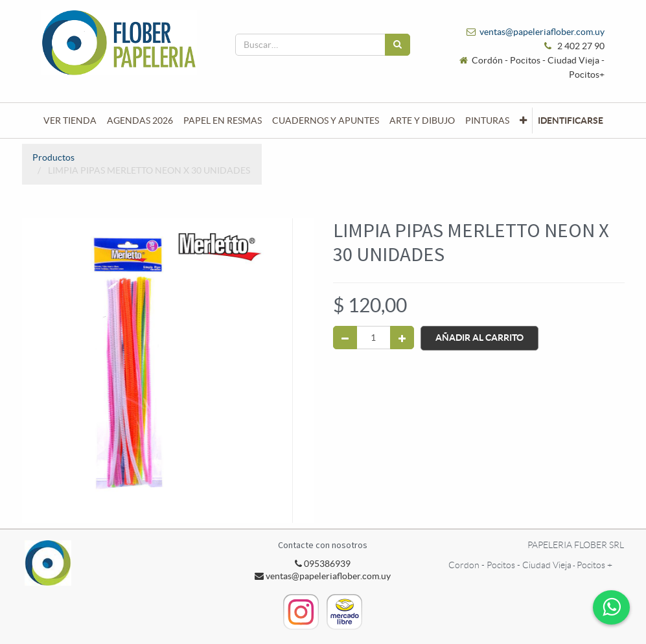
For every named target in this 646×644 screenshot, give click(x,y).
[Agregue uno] (402, 338)
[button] (523, 121)
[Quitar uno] (345, 338)
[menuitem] (70, 121)
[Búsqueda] (398, 45)
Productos (53, 157)
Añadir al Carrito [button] (479, 338)
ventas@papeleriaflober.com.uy (542, 32)
